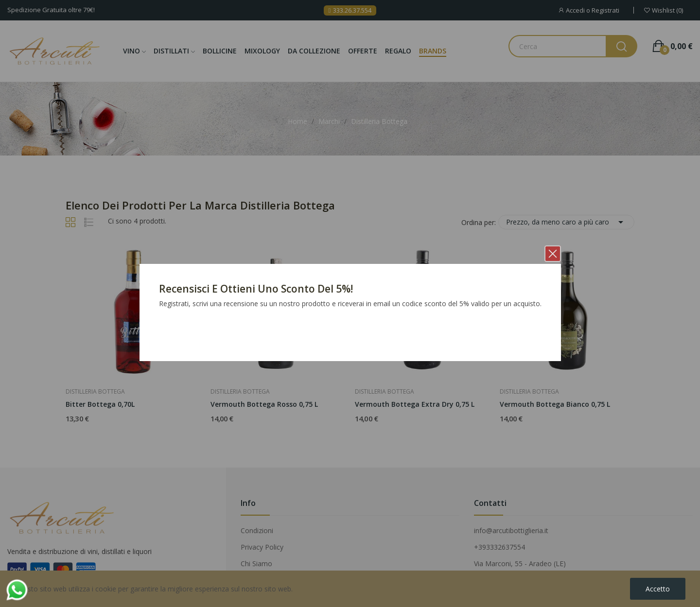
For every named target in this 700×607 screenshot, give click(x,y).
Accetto (658, 589)
